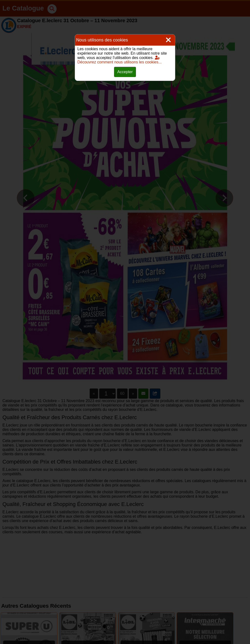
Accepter (125, 72)
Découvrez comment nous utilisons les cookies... (120, 60)
